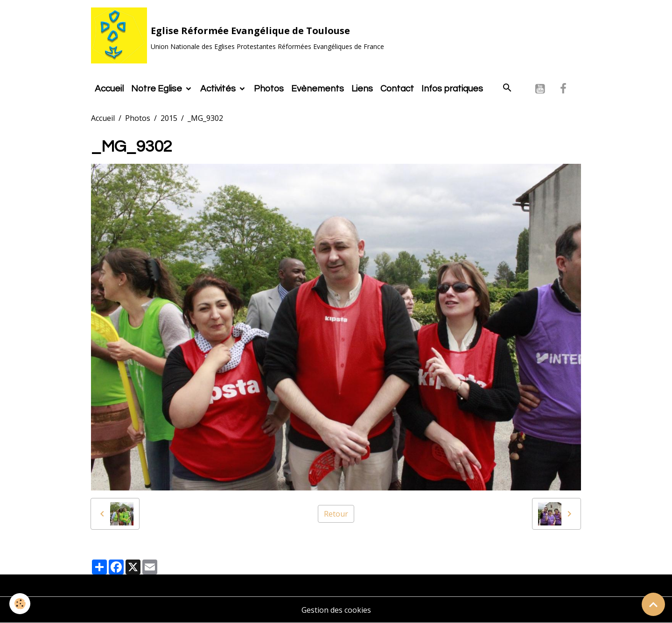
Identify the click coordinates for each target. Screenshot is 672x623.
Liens (362, 89)
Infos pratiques (452, 89)
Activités (219, 89)
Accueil (109, 89)
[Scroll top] (653, 604)
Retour (336, 514)
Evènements (318, 89)
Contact (397, 89)
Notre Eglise (157, 89)
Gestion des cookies (336, 610)
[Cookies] (20, 604)
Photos (269, 89)
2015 (169, 118)
